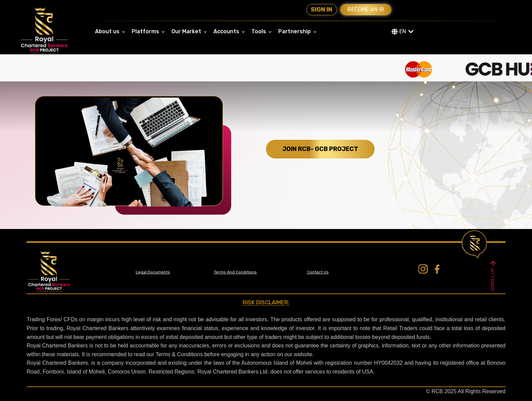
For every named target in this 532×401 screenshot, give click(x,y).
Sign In (321, 9)
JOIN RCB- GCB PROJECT (320, 149)
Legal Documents (153, 272)
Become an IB (366, 9)
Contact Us (318, 272)
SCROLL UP (493, 275)
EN (403, 31)
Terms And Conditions (235, 272)
